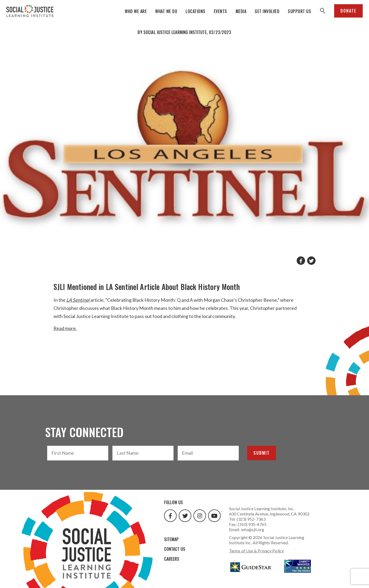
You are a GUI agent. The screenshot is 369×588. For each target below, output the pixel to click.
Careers (172, 559)
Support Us (299, 11)
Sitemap (171, 539)
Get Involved (267, 11)
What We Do (166, 11)
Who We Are (136, 11)
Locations (196, 11)
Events (221, 11)
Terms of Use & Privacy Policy (256, 551)
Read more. (65, 328)
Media (241, 11)
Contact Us (175, 549)
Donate (348, 11)
